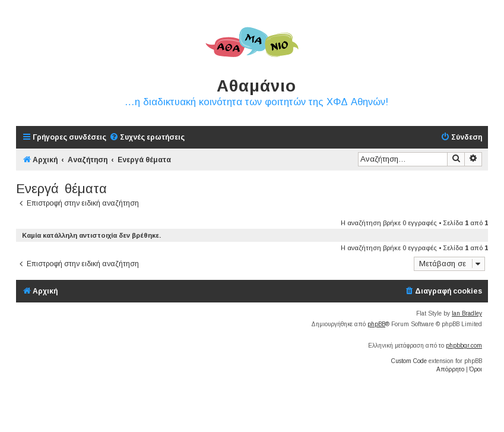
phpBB (376, 324)
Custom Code (409, 361)
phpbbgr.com (464, 346)
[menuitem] (147, 138)
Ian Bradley (467, 313)
